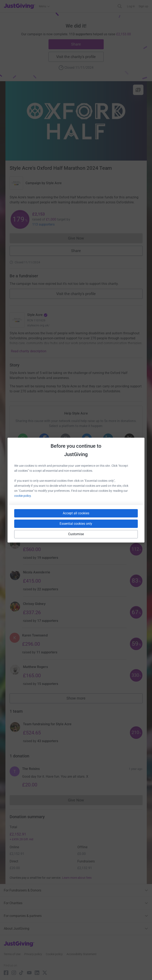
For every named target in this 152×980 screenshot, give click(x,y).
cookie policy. (23, 496)
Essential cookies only (76, 524)
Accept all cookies (76, 513)
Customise (76, 534)
